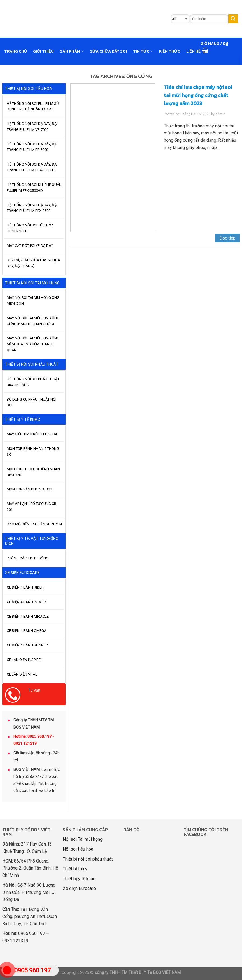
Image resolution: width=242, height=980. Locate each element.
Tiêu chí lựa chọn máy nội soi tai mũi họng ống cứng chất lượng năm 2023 (198, 95)
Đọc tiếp (227, 238)
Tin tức (143, 51)
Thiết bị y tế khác (79, 879)
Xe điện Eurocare (79, 888)
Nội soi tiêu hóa (78, 849)
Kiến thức (170, 51)
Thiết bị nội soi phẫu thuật (88, 859)
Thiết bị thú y (75, 869)
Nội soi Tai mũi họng (83, 839)
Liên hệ (193, 51)
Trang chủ (16, 51)
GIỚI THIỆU (43, 51)
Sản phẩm (72, 51)
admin (220, 114)
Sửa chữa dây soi (108, 51)
